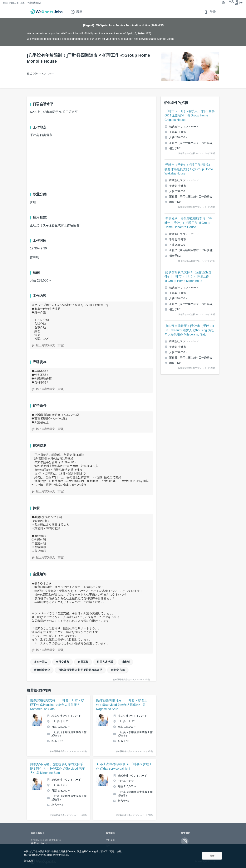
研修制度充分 (42, 670)
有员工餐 (83, 662)
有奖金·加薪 (118, 670)
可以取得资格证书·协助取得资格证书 (80, 670)
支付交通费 (62, 662)
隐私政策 (28, 861)
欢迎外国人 (41, 662)
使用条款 (110, 840)
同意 (212, 856)
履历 (76, 12)
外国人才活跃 (105, 662)
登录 (210, 12)
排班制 (125, 662)
